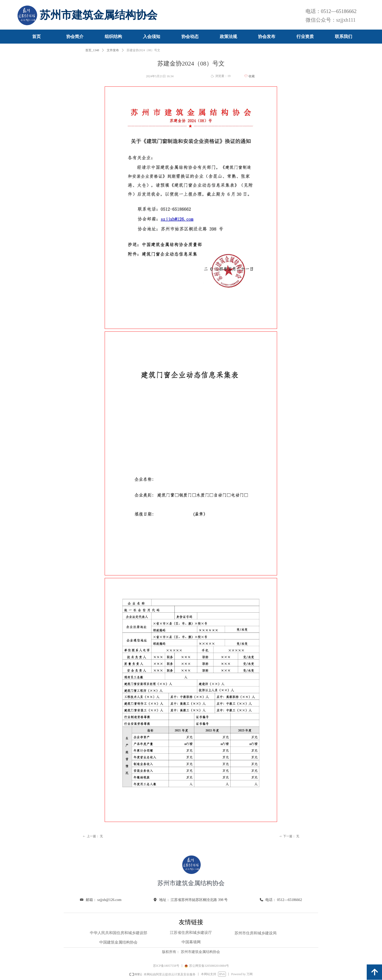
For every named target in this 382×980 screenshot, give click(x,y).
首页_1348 (92, 50)
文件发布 (113, 50)
